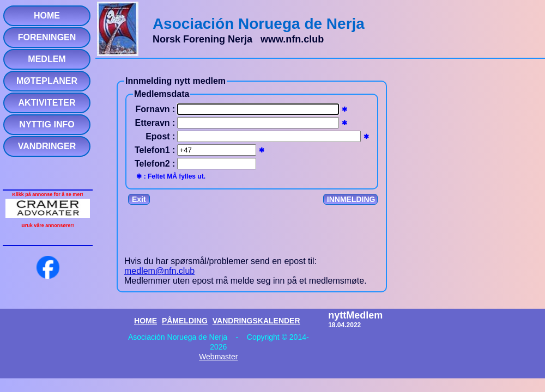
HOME (47, 16)
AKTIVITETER (47, 103)
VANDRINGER (47, 146)
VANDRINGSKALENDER (256, 321)
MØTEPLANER (47, 81)
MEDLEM (47, 59)
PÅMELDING (185, 321)
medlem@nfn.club (159, 271)
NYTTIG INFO (47, 124)
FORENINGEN (47, 37)
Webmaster (218, 357)
